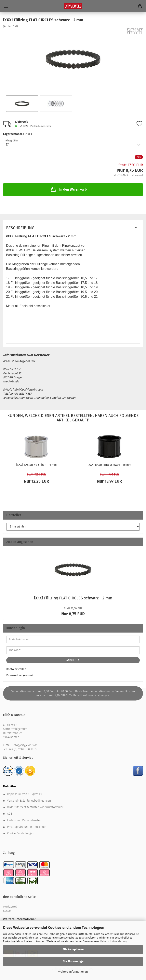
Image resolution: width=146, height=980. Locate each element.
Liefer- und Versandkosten (24, 820)
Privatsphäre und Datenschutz (27, 827)
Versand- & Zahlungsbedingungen (29, 801)
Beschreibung (20, 228)
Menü (6, 6)
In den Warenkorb (68, 189)
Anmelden (73, 660)
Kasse (7, 911)
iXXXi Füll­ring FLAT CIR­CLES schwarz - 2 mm (73, 598)
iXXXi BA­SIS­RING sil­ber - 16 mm (36, 465)
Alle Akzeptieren (73, 949)
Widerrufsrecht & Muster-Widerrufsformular (35, 807)
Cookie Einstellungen (21, 833)
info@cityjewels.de (25, 745)
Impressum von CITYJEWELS (25, 794)
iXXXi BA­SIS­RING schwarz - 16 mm (109, 465)
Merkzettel (10, 907)
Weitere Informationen (73, 972)
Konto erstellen (16, 669)
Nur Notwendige (73, 961)
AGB (10, 814)
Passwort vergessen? (20, 675)
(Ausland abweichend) (41, 126)
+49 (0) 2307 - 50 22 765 (24, 749)
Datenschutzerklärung (114, 941)
